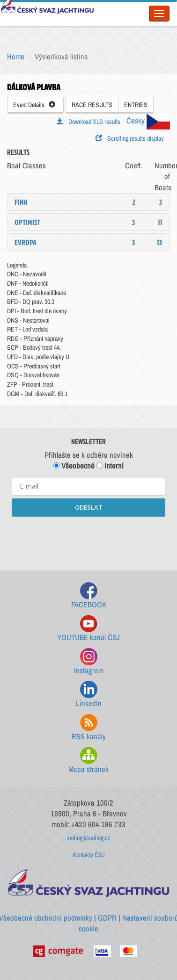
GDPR (107, 918)
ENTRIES (136, 105)
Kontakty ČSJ (89, 855)
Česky (148, 121)
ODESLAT (89, 507)
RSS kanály (89, 728)
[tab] (88, 202)
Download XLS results (88, 122)
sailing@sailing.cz (89, 838)
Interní (110, 466)
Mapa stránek (88, 760)
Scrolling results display (130, 138)
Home (16, 57)
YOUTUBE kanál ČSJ (88, 629)
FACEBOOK (89, 596)
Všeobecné (74, 466)
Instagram (89, 662)
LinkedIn (89, 695)
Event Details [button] (34, 105)
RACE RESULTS (92, 105)
